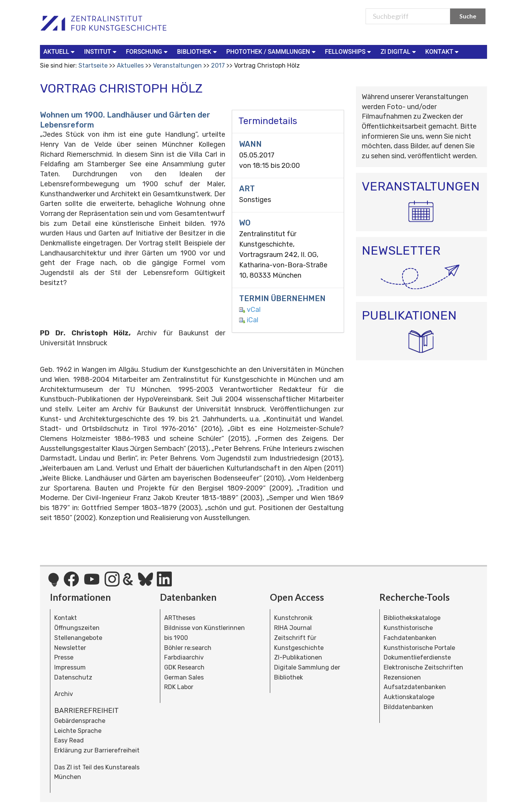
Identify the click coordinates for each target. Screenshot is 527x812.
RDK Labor (179, 687)
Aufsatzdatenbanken (415, 687)
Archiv (64, 694)
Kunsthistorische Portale (419, 648)
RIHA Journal (293, 628)
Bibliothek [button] (198, 51)
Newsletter (70, 648)
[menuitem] (61, 52)
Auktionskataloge (409, 697)
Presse (64, 657)
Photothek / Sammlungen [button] (272, 51)
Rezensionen (402, 677)
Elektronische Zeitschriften (423, 667)
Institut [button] (101, 51)
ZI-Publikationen (298, 657)
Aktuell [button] (60, 51)
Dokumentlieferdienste (417, 657)
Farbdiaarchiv (184, 657)
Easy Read (69, 740)
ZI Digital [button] (399, 51)
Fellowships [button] (349, 51)
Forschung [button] (148, 51)
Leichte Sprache (78, 731)
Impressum (70, 667)
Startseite (93, 65)
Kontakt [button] (443, 51)
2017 (218, 65)
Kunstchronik (293, 618)
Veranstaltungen (177, 65)
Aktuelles (130, 65)
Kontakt (66, 618)
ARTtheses (180, 618)
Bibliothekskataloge (412, 618)
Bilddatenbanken (408, 707)
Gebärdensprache (80, 721)
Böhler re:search (188, 648)
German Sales (184, 677)
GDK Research (184, 667)
